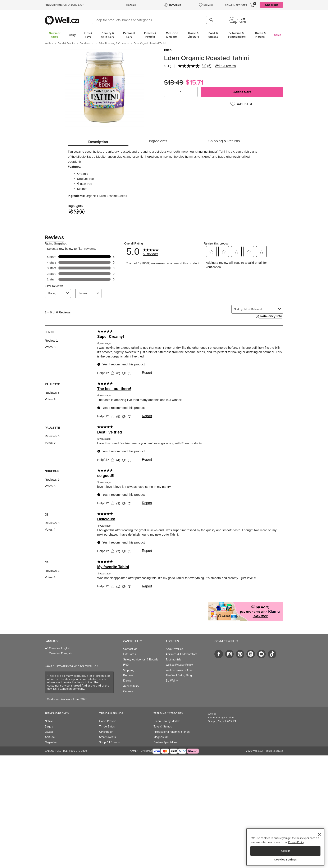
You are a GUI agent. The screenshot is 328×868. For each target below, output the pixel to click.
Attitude (50, 737)
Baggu (49, 726)
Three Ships (107, 726)
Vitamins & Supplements (237, 35)
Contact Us (130, 649)
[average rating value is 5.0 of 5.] (193, 66)
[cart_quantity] (181, 92)
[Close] (319, 834)
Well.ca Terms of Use (179, 670)
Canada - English (60, 648)
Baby (72, 35)
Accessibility (131, 686)
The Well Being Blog (179, 675)
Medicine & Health (172, 35)
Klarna (127, 680)
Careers (128, 691)
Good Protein (108, 721)
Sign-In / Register (236, 5)
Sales (278, 35)
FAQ (126, 665)
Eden (168, 50)
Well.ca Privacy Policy (179, 665)
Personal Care (129, 35)
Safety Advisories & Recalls (141, 659)
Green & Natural (260, 35)
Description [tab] (98, 142)
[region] (285, 847)
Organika (51, 742)
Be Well (172, 680)
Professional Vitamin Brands (172, 732)
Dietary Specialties (165, 742)
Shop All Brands (110, 742)
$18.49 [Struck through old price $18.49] (174, 82)
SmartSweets (108, 737)
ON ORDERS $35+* (65, 5)
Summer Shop (55, 35)
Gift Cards (130, 654)
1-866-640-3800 (78, 751)
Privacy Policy (296, 842)
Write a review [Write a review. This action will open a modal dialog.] (225, 66)
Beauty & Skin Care (108, 35)
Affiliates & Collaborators (181, 654)
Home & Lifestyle (193, 35)
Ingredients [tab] (158, 141)
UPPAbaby (106, 732)
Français (131, 5)
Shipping (129, 670)
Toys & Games (163, 726)
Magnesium (161, 737)
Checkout (271, 5)
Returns (128, 675)
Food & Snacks (213, 35)
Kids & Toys (88, 35)
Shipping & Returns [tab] (224, 141)
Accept (286, 851)
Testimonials (174, 659)
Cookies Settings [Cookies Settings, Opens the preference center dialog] (285, 860)
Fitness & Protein (150, 35)
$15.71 (194, 82)
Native (49, 721)
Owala (49, 732)
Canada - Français (60, 653)
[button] (170, 92)
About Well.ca (174, 649)
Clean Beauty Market (167, 721)
